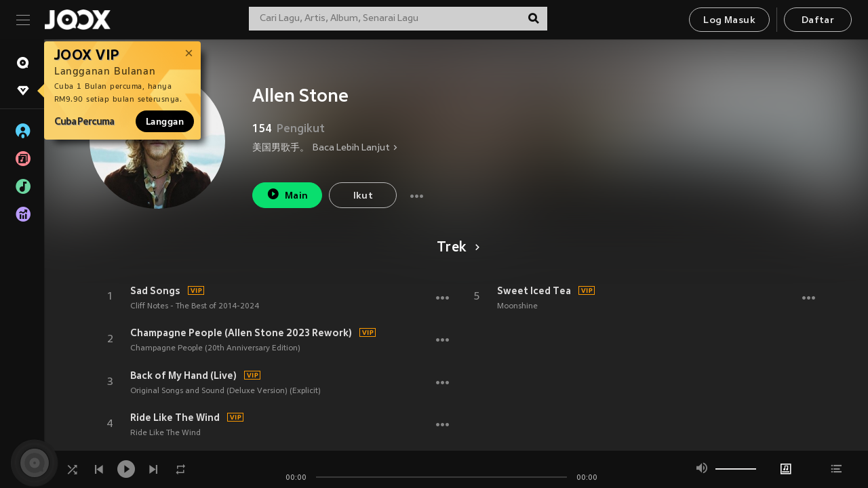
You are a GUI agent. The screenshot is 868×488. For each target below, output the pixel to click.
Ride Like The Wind (175, 418)
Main (287, 194)
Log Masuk (729, 21)
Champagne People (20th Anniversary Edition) (215, 348)
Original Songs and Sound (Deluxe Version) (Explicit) (225, 391)
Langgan (165, 121)
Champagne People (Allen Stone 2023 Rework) (241, 333)
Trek (456, 248)
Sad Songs (155, 291)
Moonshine (517, 306)
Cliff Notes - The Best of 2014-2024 (195, 306)
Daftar (818, 21)
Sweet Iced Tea (534, 291)
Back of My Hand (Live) (183, 375)
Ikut (363, 196)
